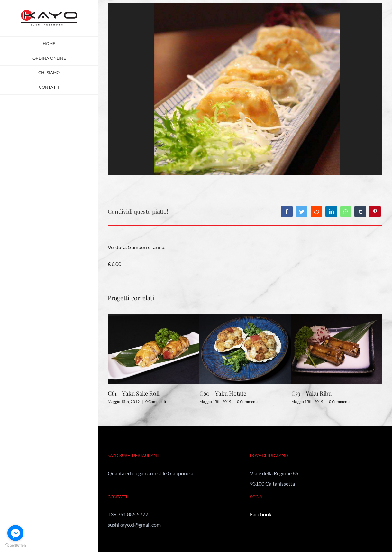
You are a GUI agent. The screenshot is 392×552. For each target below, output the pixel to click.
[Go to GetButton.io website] (15, 545)
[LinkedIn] (331, 211)
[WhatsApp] (346, 211)
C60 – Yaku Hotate (223, 393)
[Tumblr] (360, 211)
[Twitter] (302, 211)
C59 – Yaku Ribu (311, 393)
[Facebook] (287, 211)
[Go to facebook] (15, 533)
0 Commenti (156, 402)
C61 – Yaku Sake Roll (134, 393)
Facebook (261, 514)
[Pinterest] (375, 211)
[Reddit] (316, 211)
